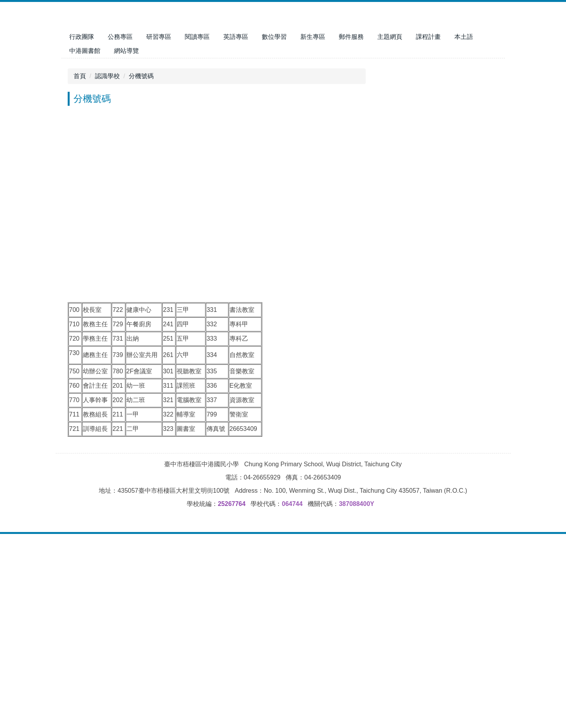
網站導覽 (159, 51)
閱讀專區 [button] (248, 37)
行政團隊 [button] (133, 37)
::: (72, 37)
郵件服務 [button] (402, 37)
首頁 (80, 263)
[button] (71, 152)
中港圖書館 (117, 51)
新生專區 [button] (364, 37)
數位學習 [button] (325, 37)
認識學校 (107, 263)
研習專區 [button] (210, 37)
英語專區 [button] (287, 37)
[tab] (168, 241)
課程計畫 (479, 37)
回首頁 (97, 37)
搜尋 (493, 11)
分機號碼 (141, 263)
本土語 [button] (79, 51)
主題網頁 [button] (441, 37)
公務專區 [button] (171, 37)
